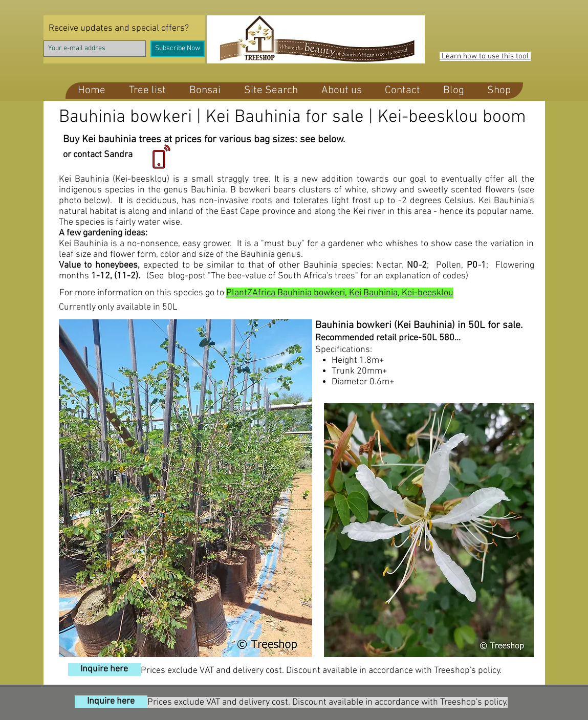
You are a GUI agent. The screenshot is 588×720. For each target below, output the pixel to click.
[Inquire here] (104, 670)
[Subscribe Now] (178, 49)
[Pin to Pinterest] (203, 652)
